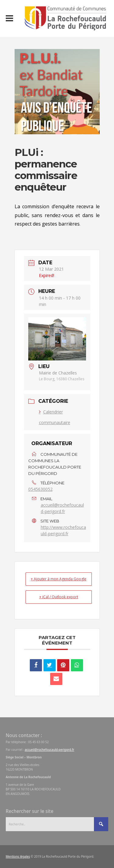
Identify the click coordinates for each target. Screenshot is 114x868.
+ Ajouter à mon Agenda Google (59, 579)
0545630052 (40, 489)
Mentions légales (18, 856)
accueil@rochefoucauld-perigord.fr (62, 508)
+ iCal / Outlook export (59, 597)
